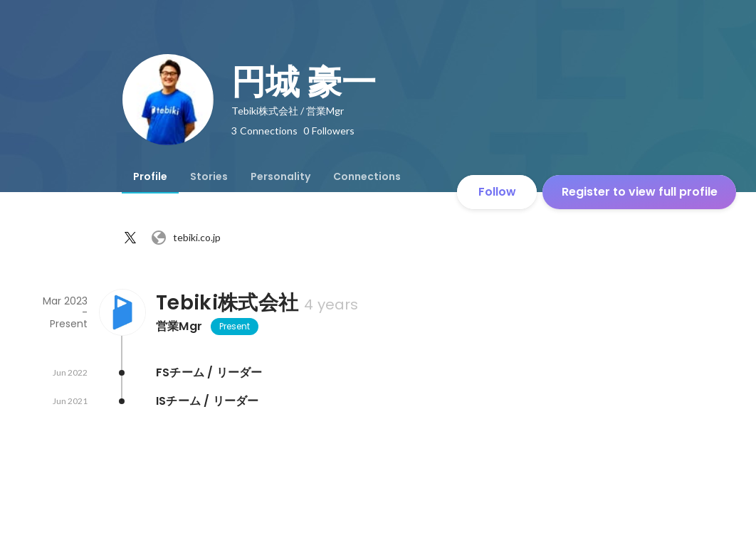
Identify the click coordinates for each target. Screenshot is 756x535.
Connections (367, 176)
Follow (497, 192)
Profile (150, 176)
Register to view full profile (640, 192)
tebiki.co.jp (185, 238)
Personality (280, 176)
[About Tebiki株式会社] (122, 312)
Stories (209, 176)
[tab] (150, 176)
